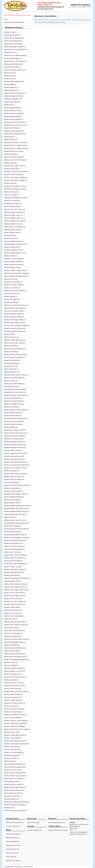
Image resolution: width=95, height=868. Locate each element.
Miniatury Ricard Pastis (11, 628)
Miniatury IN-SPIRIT (10, 381)
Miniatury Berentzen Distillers (13, 113)
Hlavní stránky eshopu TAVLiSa (15, 822)
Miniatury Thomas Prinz (11, 732)
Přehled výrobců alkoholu (13, 834)
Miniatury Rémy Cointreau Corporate (15, 625)
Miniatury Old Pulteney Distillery (13, 549)
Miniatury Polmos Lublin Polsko (13, 593)
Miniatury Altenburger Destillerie (13, 47)
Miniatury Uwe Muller (10, 758)
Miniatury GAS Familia (10, 302)
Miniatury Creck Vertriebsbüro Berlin (15, 198)
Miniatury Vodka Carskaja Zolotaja (14, 776)
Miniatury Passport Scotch (12, 567)
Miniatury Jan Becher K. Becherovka (15, 395)
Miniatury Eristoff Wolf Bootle (13, 264)
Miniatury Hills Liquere (10, 372)
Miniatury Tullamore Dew (12, 749)
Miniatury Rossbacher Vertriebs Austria (15, 639)
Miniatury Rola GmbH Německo (13, 630)
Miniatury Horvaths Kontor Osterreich (15, 375)
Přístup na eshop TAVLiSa (13, 826)
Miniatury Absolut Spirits (11, 35)
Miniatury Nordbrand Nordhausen (14, 540)
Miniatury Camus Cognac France (14, 166)
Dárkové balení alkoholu (13, 841)
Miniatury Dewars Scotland (12, 230)
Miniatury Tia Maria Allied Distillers (14, 735)
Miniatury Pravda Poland (11, 607)
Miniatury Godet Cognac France (13, 323)
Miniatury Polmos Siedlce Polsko (14, 596)
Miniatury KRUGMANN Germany (14, 442)
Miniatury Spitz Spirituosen (12, 697)
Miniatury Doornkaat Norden (13, 250)
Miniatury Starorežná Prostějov (13, 709)
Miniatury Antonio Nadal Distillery (14, 61)
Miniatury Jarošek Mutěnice (12, 398)
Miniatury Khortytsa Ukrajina (12, 424)
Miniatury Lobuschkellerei (12, 488)
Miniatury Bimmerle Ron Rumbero (14, 122)
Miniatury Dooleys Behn (11, 247)
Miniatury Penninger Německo (13, 572)
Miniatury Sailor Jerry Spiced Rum (14, 654)
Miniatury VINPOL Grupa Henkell (14, 773)
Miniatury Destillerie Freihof (12, 224)
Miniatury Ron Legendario (12, 636)
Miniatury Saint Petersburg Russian (14, 657)
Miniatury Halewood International (14, 349)
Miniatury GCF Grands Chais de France (15, 305)
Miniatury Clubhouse (10, 192)
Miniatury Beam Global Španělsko (14, 93)
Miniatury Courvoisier (10, 195)
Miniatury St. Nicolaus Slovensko (14, 703)
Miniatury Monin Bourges (12, 526)
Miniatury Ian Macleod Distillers (13, 378)
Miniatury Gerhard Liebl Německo (14, 308)
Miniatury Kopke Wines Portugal (13, 436)
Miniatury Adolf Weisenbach (12, 41)
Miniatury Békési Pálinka (11, 102)
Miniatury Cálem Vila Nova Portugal (15, 160)
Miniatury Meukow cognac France (14, 520)
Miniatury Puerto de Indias (12, 613)
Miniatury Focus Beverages (12, 282)
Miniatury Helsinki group (11, 363)
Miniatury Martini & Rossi (11, 503)
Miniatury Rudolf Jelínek (11, 645)
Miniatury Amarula (9, 52)
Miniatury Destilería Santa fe (12, 215)
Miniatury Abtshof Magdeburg (13, 38)
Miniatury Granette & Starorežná (14, 328)
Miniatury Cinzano (9, 183)
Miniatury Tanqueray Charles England (15, 721)
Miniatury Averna (9, 79)
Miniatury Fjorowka (10, 279)
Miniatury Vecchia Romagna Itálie (14, 767)
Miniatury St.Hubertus (10, 706)
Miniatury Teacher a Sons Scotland (14, 723)
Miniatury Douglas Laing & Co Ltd (14, 253)
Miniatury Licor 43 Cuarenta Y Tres (14, 468)
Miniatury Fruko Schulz (11, 294)
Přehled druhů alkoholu (13, 838)
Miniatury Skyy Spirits (10, 680)
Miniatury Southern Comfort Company (15, 691)
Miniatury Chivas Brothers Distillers (14, 180)
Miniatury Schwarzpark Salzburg (13, 668)
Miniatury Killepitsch (10, 427)
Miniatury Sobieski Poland (12, 689)
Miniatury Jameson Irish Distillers (14, 392)
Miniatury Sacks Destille (11, 651)
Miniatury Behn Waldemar (12, 99)
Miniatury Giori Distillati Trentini (13, 311)
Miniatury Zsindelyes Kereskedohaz (14, 805)
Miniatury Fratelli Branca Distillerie (14, 291)
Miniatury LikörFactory (11, 482)
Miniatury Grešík (9, 334)
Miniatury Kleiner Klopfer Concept (14, 430)
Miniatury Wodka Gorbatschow (13, 790)
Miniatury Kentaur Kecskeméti (13, 421)
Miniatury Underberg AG (11, 755)
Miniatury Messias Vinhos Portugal (14, 514)
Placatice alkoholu (11, 857)
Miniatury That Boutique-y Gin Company (16, 729)
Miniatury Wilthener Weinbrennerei (14, 787)
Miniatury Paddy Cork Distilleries (14, 558)
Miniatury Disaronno (10, 238)
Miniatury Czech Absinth (11, 201)
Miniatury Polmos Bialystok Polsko (14, 587)
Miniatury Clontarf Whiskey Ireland (14, 189)
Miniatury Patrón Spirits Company (14, 569)
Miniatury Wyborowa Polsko (12, 793)
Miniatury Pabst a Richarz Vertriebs (14, 555)
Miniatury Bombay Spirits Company (14, 142)
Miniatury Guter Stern (10, 346)
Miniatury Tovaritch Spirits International (16, 744)
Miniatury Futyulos (9, 296)
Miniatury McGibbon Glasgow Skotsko (15, 511)
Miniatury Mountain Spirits (12, 532)
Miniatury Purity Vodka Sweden (13, 616)
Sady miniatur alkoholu (12, 853)
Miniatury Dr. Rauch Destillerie (13, 259)
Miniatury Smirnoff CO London (13, 683)
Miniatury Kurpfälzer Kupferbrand (14, 447)
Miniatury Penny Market (11, 575)
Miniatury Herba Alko (10, 369)
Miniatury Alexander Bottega (12, 44)
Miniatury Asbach (9, 76)
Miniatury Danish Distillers (12, 203)
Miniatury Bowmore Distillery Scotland (15, 148)
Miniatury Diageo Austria (11, 233)
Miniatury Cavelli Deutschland (13, 174)
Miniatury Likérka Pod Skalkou (13, 479)
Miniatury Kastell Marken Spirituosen (15, 418)
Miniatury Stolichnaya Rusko (12, 712)
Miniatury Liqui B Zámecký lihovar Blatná (16, 485)
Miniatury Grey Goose (10, 337)
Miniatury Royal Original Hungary (14, 642)
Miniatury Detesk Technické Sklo (14, 227)
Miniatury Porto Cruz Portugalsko (14, 601)
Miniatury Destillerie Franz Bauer (14, 221)
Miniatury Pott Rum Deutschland (14, 604)
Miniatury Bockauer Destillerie (13, 131)
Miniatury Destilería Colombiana (13, 212)
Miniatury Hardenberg (10, 352)
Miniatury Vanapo (9, 761)
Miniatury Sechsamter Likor (12, 674)
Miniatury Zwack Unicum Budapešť (14, 810)
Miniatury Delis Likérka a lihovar (13, 209)
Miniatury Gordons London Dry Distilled (16, 325)
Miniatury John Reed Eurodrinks (13, 401)
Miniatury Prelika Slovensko (12, 610)
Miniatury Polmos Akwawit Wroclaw (15, 584)
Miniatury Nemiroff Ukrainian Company (16, 538)
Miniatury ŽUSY (8, 808)
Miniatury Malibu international (13, 497)
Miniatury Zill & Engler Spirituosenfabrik (16, 802)
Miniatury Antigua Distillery (12, 58)
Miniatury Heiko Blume (11, 360)
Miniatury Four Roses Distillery (13, 285)
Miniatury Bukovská (10, 154)
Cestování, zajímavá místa (34, 830)
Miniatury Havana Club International (15, 355)
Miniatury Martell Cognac (11, 500)
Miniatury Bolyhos (9, 140)
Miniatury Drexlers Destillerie (13, 262)
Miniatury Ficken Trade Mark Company (15, 273)
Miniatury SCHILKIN (10, 662)
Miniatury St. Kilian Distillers (12, 700)
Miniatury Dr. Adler (9, 256)
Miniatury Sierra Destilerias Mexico (14, 677)
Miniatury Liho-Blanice (11, 471)
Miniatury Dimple (9, 235)
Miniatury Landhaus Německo (13, 456)
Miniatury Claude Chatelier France (14, 186)
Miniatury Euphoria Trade (11, 267)
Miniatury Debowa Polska (12, 206)
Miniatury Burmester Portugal (13, 157)
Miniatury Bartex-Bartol (11, 90)
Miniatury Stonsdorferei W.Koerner (14, 715)
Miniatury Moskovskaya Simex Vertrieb (15, 529)
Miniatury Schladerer (10, 665)
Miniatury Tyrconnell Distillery (13, 752)
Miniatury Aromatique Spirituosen (14, 70)
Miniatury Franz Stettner (11, 288)
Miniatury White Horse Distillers (13, 779)
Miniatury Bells (8, 105)
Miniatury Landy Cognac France (13, 459)
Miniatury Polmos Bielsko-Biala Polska (15, 590)
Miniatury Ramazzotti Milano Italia (14, 622)
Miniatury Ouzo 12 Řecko (11, 552)
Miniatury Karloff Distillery (12, 416)
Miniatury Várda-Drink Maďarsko (14, 764)
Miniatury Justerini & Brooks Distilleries (16, 410)
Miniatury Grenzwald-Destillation (14, 331)
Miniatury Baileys (9, 84)
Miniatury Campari (9, 163)
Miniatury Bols (8, 137)
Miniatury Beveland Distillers (12, 119)
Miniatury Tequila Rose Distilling (13, 726)
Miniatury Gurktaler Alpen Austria (14, 340)
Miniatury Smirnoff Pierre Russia (13, 686)
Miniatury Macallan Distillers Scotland (15, 494)
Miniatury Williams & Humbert (13, 784)
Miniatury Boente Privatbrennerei (14, 134)
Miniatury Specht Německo (12, 694)
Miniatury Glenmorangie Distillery (14, 320)
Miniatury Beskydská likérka (12, 116)
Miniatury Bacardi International (13, 81)
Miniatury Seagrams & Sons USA (14, 671)
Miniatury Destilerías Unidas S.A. (13, 218)
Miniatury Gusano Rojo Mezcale (13, 343)
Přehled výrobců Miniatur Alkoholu (14, 22)
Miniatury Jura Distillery (11, 407)
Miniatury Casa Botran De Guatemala (15, 172)
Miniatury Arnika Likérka (11, 67)
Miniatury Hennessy (10, 366)
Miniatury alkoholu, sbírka (13, 845)
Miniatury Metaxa (9, 517)
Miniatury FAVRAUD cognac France (14, 270)
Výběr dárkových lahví (33, 822)
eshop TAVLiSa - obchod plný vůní (24, 867)
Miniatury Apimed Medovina (12, 64)
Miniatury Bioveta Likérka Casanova (15, 125)
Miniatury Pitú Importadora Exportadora (16, 578)
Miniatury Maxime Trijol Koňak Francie (15, 508)
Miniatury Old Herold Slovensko (13, 546)
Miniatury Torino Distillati (11, 738)
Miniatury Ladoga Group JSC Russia (14, 453)
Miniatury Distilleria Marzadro (13, 241)
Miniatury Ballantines (10, 87)
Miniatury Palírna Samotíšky (12, 561)
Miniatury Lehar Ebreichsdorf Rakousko (16, 465)
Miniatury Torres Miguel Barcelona (14, 741)
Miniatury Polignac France (12, 581)
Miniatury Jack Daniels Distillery (13, 384)
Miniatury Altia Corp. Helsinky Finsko (15, 50)
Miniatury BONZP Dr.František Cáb (14, 145)
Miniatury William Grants (11, 782)
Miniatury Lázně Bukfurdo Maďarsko (15, 462)
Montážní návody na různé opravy (58, 830)
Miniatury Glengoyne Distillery (13, 317)
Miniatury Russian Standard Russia (14, 648)
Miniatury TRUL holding (11, 747)
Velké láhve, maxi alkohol (13, 860)
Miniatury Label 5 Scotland (12, 450)
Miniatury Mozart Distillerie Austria (14, 535)
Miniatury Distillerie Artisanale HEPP (15, 244)
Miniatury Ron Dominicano (12, 633)
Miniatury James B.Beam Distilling (14, 389)
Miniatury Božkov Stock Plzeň (13, 151)
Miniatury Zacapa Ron (10, 799)
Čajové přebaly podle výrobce (57, 822)
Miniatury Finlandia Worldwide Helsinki (15, 276)
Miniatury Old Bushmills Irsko (13, 543)
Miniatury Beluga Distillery (12, 108)
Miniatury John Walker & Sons (13, 404)
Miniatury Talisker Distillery (12, 718)
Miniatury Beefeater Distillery (13, 96)
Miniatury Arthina (9, 73)
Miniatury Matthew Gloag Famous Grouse (17, 506)
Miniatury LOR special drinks (12, 491)
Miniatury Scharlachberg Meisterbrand (15, 660)
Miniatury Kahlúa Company (12, 413)
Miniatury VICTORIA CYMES (12, 770)
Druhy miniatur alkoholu (13, 849)
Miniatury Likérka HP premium (13, 477)
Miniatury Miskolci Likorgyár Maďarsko (15, 523)
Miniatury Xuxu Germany (11, 796)
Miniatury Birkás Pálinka (11, 128)
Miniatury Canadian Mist (11, 169)
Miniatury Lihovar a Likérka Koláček (15, 474)
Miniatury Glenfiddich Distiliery (13, 314)
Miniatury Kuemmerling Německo (14, 445)
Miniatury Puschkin (10, 619)
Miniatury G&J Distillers (11, 299)
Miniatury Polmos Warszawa (12, 599)
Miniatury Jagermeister (11, 386)
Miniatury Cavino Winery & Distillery (15, 177)
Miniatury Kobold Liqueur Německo (15, 433)
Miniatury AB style (9, 32)
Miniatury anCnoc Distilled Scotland (14, 55)
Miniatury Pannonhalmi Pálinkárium (14, 564)
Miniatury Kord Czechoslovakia (13, 439)
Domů (6, 19)
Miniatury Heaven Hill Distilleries (13, 357)
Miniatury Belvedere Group (12, 111)
